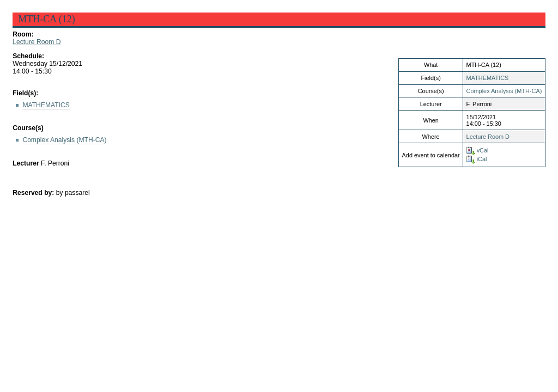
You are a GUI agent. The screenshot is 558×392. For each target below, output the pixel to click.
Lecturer (26, 163)
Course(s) (28, 128)
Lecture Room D (37, 42)
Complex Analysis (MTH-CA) (504, 91)
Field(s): (25, 93)
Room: (23, 34)
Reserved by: (34, 193)
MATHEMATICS (488, 78)
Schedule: (28, 56)
